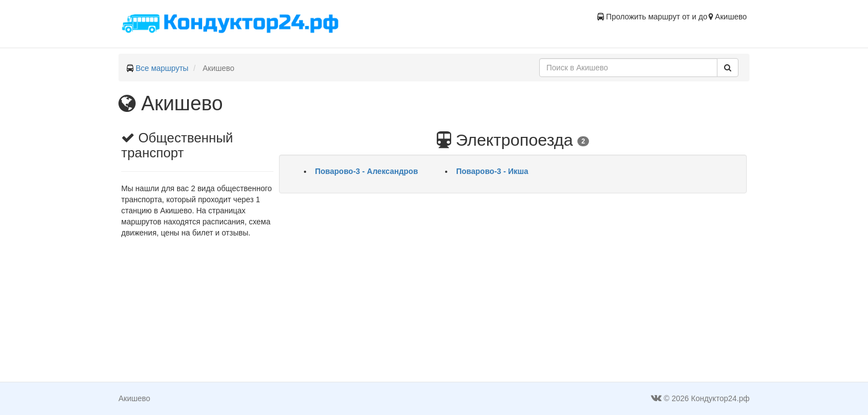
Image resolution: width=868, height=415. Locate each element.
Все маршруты (162, 68)
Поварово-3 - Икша (492, 171)
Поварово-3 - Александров (366, 171)
